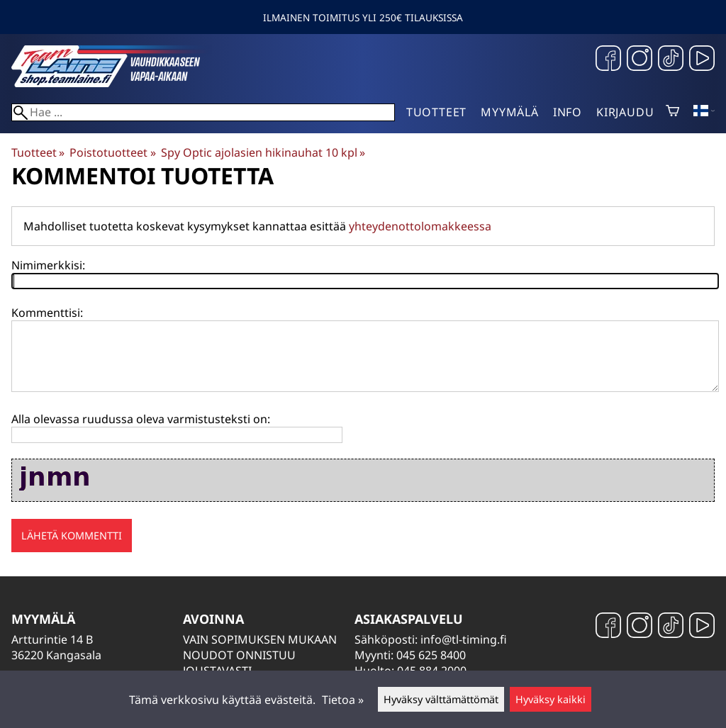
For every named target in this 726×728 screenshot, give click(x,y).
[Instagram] (640, 60)
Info (568, 112)
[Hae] (203, 112)
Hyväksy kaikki (551, 699)
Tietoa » (343, 700)
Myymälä (510, 112)
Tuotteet (436, 112)
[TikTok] (671, 60)
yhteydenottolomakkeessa (420, 226)
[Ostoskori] (672, 112)
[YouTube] (702, 60)
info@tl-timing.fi (464, 639)
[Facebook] (608, 60)
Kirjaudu (625, 112)
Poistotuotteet (112, 152)
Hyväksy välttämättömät (441, 699)
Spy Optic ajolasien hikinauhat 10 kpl (263, 152)
